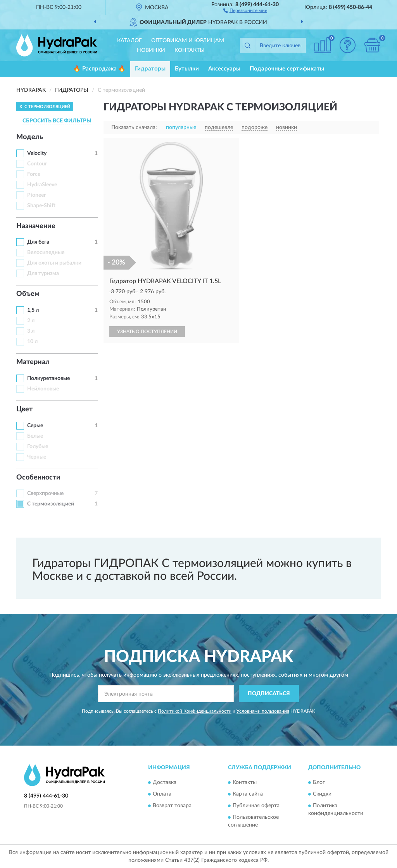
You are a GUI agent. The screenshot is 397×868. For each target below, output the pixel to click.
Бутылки (187, 69)
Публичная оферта (256, 806)
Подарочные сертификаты (287, 69)
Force (34, 174)
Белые (35, 436)
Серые (35, 426)
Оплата (162, 794)
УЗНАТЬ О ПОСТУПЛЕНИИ (147, 332)
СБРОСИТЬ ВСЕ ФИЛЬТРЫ (57, 121)
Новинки (151, 50)
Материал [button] (33, 362)
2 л (31, 321)
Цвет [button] (24, 409)
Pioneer (36, 195)
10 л (32, 342)
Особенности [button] (38, 478)
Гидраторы (150, 69)
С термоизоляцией (51, 504)
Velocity (37, 153)
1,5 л (33, 310)
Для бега (38, 242)
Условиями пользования (263, 711)
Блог (319, 783)
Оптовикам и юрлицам (188, 41)
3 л (31, 331)
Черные (37, 457)
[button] (245, 10)
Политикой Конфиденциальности (195, 711)
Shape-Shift (41, 206)
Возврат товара (172, 806)
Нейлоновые (43, 389)
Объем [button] (28, 294)
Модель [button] (30, 137)
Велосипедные (46, 253)
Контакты (190, 50)
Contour (37, 164)
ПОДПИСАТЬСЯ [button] (269, 694)
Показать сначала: (134, 127)
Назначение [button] (36, 226)
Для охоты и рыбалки (54, 263)
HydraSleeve (42, 185)
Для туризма (43, 273)
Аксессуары (224, 69)
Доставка (165, 783)
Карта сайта (248, 794)
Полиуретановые (48, 378)
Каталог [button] (129, 41)
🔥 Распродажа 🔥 (99, 69)
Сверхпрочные (45, 493)
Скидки (322, 794)
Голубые (38, 447)
